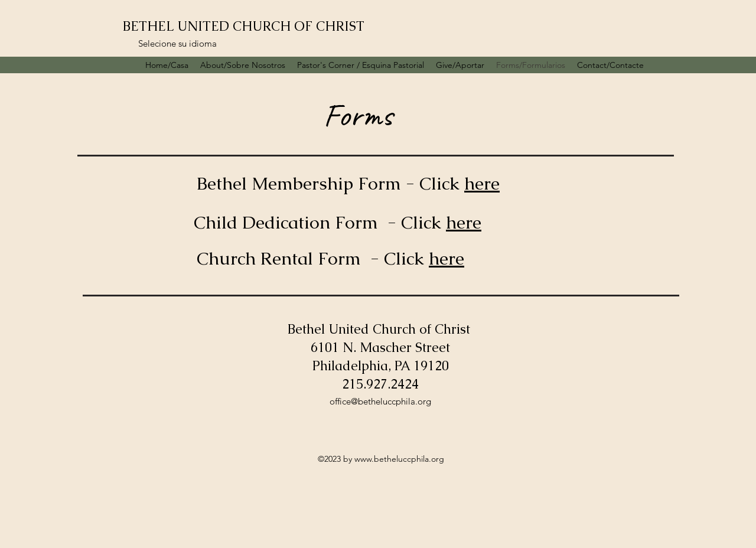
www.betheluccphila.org (399, 459)
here (482, 183)
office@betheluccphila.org (380, 401)
